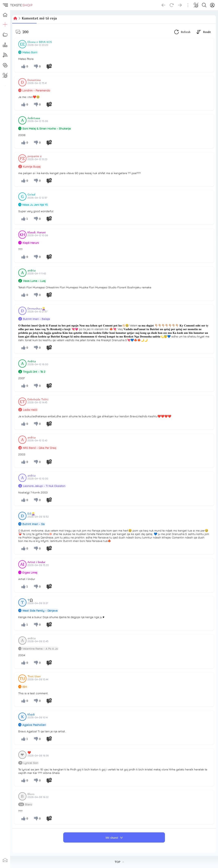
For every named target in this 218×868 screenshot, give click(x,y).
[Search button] (204, 5)
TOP (119, 862)
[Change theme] (196, 5)
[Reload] (172, 5)
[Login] (212, 5)
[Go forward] (180, 5)
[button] (5, 5)
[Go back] (163, 5)
